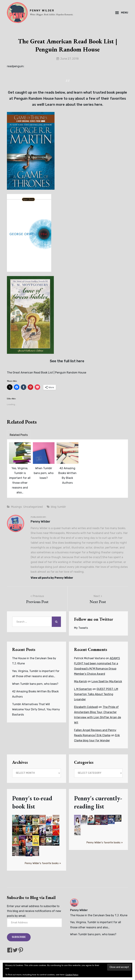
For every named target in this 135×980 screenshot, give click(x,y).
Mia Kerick (80, 681)
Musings (16, 507)
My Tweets (81, 628)
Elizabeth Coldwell (86, 707)
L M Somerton (83, 689)
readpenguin (15, 66)
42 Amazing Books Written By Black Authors (67, 475)
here (98, 105)
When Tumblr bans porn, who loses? (44, 473)
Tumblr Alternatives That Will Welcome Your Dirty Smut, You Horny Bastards (36, 709)
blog (54, 507)
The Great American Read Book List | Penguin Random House (47, 373)
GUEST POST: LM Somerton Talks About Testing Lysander (96, 694)
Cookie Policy (72, 975)
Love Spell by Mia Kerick (107, 681)
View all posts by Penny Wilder (52, 578)
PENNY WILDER (42, 11)
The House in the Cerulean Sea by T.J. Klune (99, 915)
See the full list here (67, 361)
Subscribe (19, 937)
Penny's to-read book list (32, 802)
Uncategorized (33, 507)
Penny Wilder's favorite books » (43, 863)
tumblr (62, 507)
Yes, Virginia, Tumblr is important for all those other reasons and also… (20, 480)
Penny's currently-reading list (98, 802)
